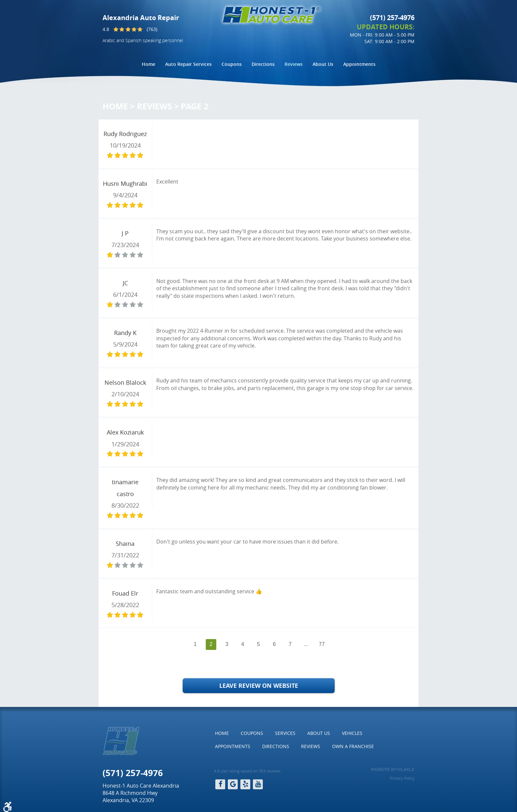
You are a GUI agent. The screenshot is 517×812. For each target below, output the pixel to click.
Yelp (245, 784)
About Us (323, 64)
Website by (392, 770)
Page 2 (195, 106)
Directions (263, 64)
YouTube (258, 784)
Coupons (232, 64)
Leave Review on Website (259, 686)
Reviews (294, 64)
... (306, 644)
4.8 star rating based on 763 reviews (247, 771)
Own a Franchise (353, 746)
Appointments (359, 64)
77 (322, 644)
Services (285, 733)
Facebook (220, 784)
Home (149, 64)
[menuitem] (149, 64)
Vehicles (352, 733)
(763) (152, 29)
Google (233, 784)
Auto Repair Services (188, 64)
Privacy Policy (402, 778)
